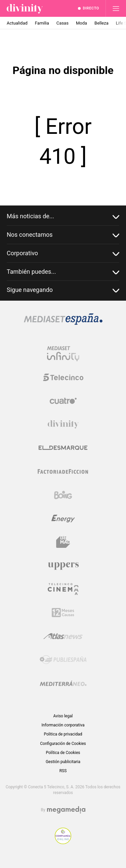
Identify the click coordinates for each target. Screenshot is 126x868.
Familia (42, 23)
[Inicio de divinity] (25, 8)
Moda (81, 23)
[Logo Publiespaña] (63, 660)
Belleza (101, 23)
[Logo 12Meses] (63, 613)
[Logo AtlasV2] (63, 636)
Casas (62, 23)
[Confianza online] (63, 842)
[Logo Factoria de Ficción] (63, 471)
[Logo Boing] (63, 495)
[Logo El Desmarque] (63, 448)
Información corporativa (63, 725)
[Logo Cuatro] (63, 401)
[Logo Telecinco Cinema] (63, 589)
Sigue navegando (63, 290)
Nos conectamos (63, 235)
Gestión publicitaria (63, 762)
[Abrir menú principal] (116, 8)
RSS (63, 771)
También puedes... (63, 272)
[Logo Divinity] (63, 424)
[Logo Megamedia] (66, 810)
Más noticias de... (63, 216)
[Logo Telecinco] (63, 377)
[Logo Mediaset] (63, 323)
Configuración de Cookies (63, 744)
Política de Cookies (63, 753)
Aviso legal (63, 716)
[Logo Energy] (63, 519)
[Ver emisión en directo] (89, 8)
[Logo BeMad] (63, 542)
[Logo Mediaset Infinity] (63, 354)
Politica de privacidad (63, 734)
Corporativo (63, 253)
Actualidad (17, 23)
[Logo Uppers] (63, 566)
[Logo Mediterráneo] (63, 683)
